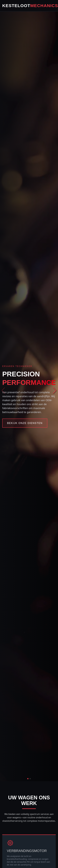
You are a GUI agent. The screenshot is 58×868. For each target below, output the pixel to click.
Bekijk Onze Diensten (25, 423)
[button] (55, 391)
